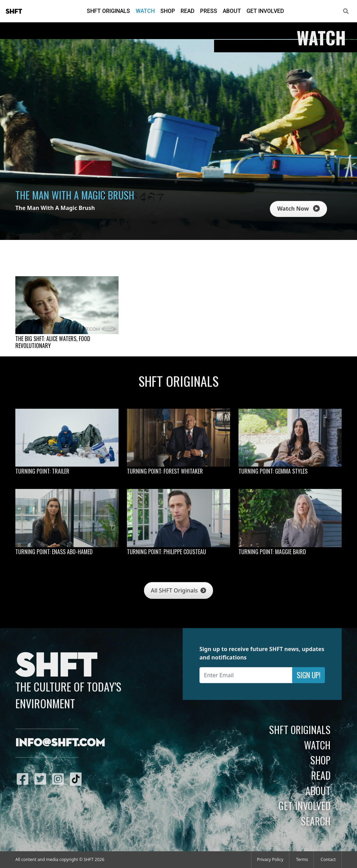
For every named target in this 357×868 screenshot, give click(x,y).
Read (188, 11)
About (232, 11)
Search (316, 821)
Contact (328, 859)
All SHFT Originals (179, 590)
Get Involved (265, 11)
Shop (168, 11)
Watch (145, 11)
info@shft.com (60, 743)
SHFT (14, 12)
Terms (302, 859)
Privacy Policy (270, 859)
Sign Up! (309, 675)
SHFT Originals (108, 11)
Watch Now (298, 209)
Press (209, 11)
